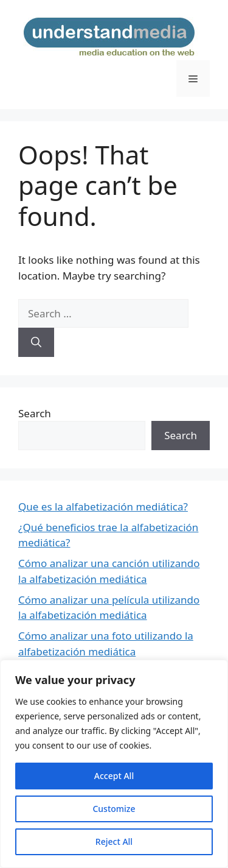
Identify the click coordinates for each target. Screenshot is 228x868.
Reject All (114, 842)
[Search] (36, 342)
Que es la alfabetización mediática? (103, 506)
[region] (114, 764)
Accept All (114, 776)
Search (35, 413)
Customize (114, 809)
